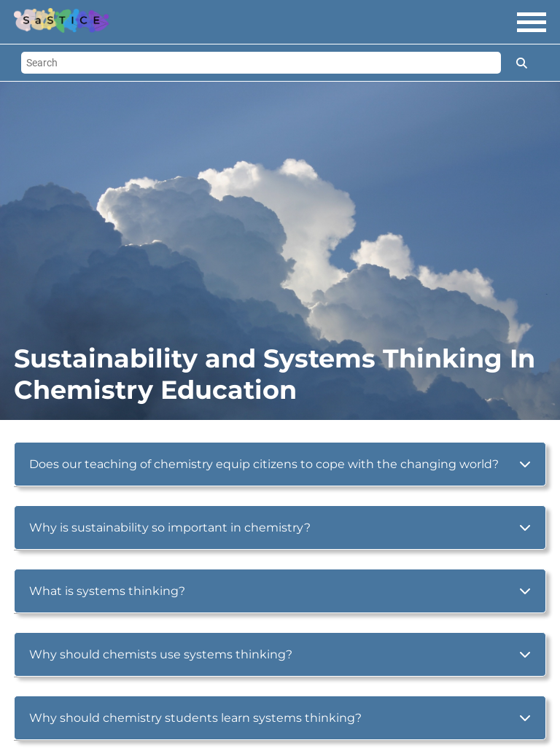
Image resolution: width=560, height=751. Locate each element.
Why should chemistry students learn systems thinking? (195, 718)
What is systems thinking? (107, 591)
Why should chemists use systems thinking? (161, 654)
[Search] (261, 63)
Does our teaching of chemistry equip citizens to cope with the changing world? (264, 464)
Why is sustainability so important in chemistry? (170, 528)
